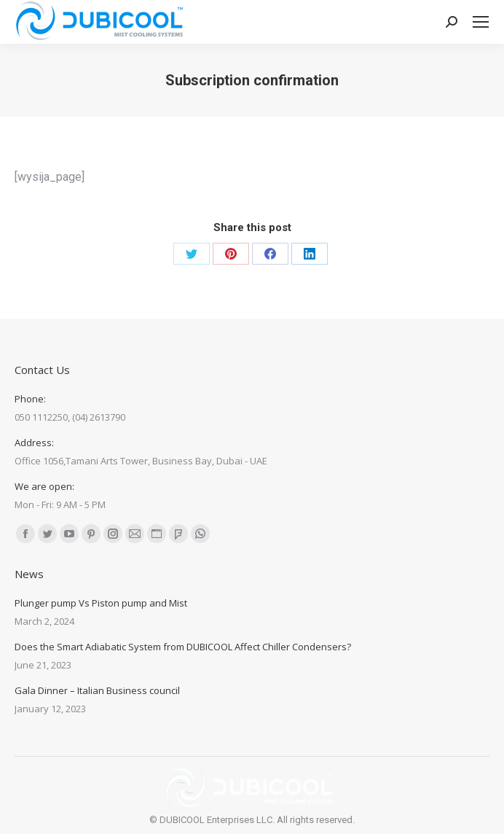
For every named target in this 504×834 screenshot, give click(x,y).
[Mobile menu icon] (481, 22)
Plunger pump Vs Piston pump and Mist (101, 603)
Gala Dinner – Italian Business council (97, 690)
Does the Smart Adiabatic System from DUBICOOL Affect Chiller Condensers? (183, 647)
